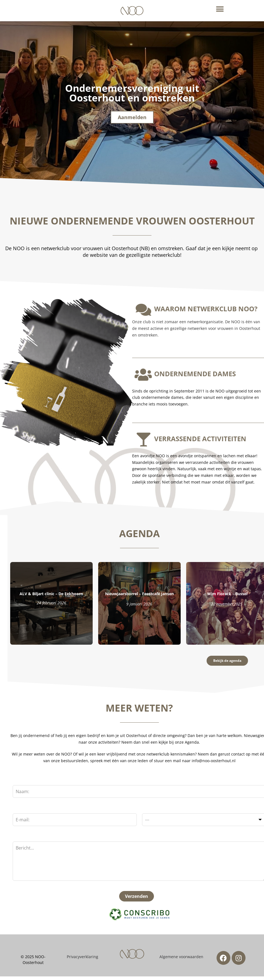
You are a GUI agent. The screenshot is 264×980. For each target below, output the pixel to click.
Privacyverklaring (82, 960)
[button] (220, 9)
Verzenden (85, 900)
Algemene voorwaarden (181, 960)
